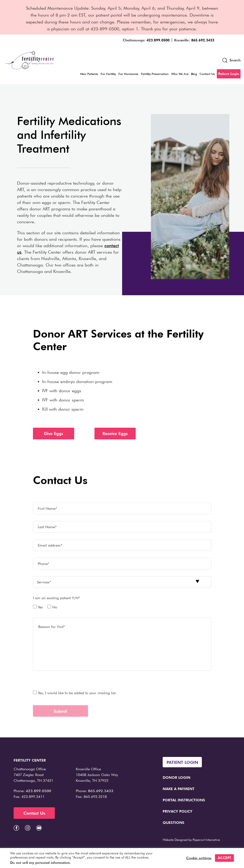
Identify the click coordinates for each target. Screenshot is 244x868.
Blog (194, 74)
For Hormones (128, 74)
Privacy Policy (178, 811)
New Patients (89, 74)
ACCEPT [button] (224, 858)
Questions (173, 823)
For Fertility (108, 74)
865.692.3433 (203, 40)
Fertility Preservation (155, 74)
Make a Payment (179, 789)
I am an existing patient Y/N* (56, 598)
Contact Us (207, 74)
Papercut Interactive (206, 840)
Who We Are (180, 74)
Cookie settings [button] (199, 858)
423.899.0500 (158, 40)
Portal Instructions (184, 800)
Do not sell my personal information (40, 863)
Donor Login (176, 778)
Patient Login (229, 74)
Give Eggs (53, 434)
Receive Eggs (115, 434)
